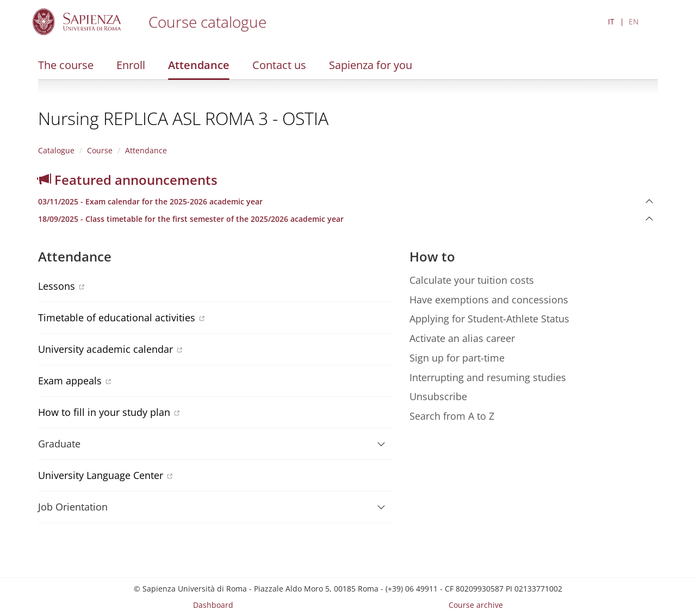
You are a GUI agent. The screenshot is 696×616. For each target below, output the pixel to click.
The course (66, 65)
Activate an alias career (462, 338)
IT (611, 21)
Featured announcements (128, 180)
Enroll (131, 65)
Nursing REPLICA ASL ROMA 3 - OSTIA (183, 118)
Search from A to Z (452, 416)
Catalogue (56, 150)
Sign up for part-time (457, 358)
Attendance (199, 65)
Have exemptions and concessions (489, 300)
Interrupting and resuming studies (488, 377)
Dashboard (213, 605)
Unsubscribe (438, 396)
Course (100, 150)
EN (634, 21)
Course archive (476, 605)
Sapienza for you (371, 65)
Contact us (279, 65)
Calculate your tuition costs (472, 280)
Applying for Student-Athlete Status (489, 319)
